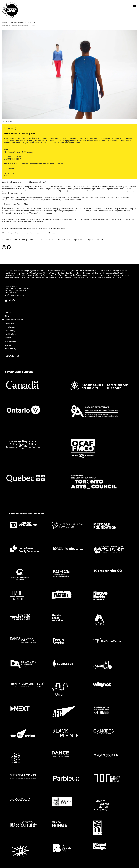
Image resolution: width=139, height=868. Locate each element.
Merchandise (10, 327)
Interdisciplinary (28, 133)
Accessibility (10, 330)
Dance (7, 133)
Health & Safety (11, 334)
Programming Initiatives (15, 320)
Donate (8, 312)
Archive (8, 338)
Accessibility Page (48, 233)
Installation (16, 133)
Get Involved (10, 323)
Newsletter (12, 356)
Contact (8, 345)
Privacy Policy (10, 348)
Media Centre (10, 341)
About (7, 316)
